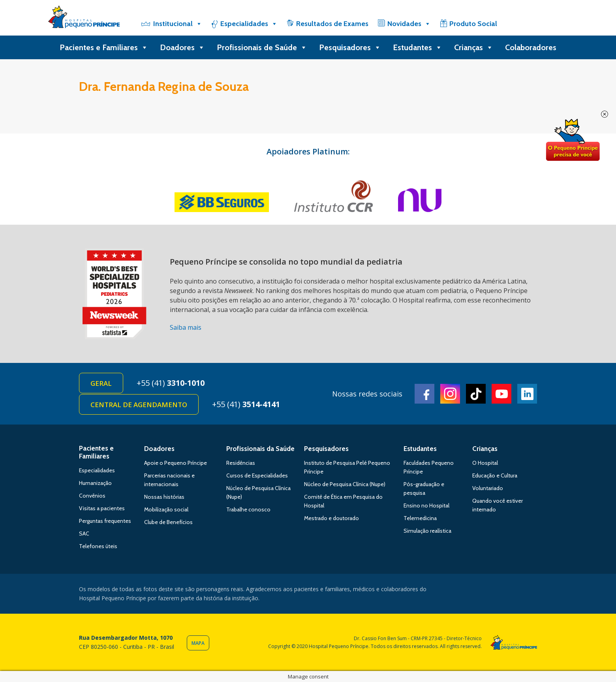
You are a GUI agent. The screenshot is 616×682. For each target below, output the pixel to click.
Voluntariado (488, 488)
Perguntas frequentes (105, 521)
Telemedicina (420, 518)
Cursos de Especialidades (257, 475)
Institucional (178, 24)
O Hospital (485, 463)
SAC (84, 534)
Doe (573, 140)
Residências (241, 463)
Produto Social (473, 24)
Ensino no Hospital (426, 505)
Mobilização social (166, 509)
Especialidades (249, 24)
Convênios (92, 496)
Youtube (501, 394)
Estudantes (418, 47)
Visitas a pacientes (102, 508)
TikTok (476, 394)
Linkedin (527, 394)
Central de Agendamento (139, 405)
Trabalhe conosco (248, 509)
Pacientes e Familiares (104, 47)
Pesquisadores (350, 47)
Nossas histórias (164, 497)
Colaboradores (531, 47)
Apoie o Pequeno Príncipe (176, 463)
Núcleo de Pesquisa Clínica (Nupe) (345, 484)
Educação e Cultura (495, 475)
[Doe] (526, 24)
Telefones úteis (98, 546)
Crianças (474, 47)
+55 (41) (171, 383)
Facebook (424, 394)
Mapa (198, 643)
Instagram (450, 394)
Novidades (409, 24)
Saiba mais (186, 327)
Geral (101, 383)
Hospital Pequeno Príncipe (84, 19)
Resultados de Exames (332, 24)
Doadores (182, 47)
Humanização (95, 483)
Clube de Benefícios (168, 522)
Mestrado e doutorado (331, 518)
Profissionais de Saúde (262, 47)
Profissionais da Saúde (260, 449)
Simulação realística (427, 531)
